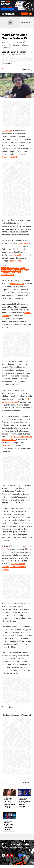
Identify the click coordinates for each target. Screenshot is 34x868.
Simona (10, 64)
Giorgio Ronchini (17, 777)
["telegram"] (24, 855)
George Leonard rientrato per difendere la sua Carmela (14, 567)
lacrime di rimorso (9, 446)
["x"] (16, 855)
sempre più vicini (17, 284)
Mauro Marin (7, 131)
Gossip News (26, 777)
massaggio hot (15, 261)
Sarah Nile (18, 255)
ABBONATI (25, 14)
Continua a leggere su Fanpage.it (17, 715)
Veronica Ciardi (24, 243)
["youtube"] (12, 855)
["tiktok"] (3, 855)
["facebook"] (20, 855)
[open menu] (2, 14)
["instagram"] (8, 855)
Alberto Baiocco (6, 777)
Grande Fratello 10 (9, 157)
